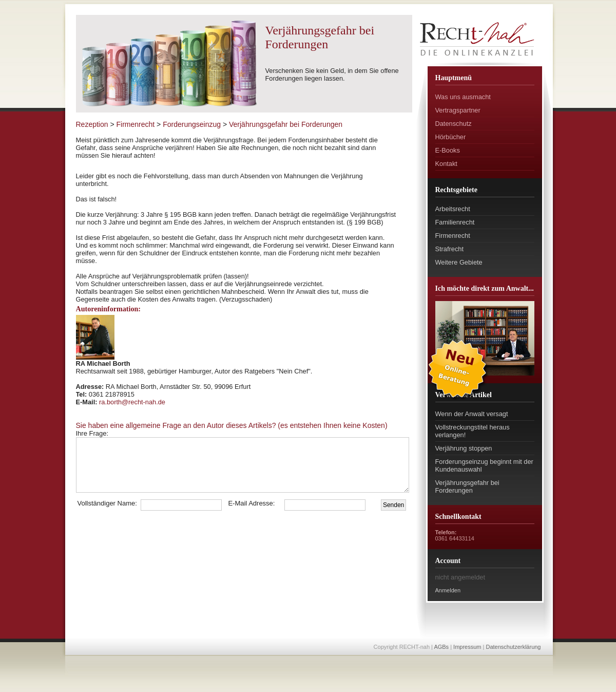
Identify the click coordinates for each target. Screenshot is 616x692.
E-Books (448, 150)
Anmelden (448, 590)
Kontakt (446, 164)
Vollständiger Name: (107, 503)
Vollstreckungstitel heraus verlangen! (473, 431)
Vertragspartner (458, 110)
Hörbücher (451, 137)
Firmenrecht (453, 236)
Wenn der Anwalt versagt (472, 414)
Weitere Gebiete (459, 262)
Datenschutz (454, 124)
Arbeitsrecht (453, 209)
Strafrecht (449, 249)
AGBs (441, 647)
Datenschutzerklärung (513, 647)
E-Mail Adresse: (251, 503)
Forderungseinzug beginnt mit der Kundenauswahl (484, 465)
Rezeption (92, 124)
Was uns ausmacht (463, 97)
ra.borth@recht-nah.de (132, 402)
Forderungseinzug (192, 124)
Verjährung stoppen (464, 448)
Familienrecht (455, 222)
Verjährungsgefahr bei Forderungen (467, 487)
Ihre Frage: (115, 433)
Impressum (467, 647)
